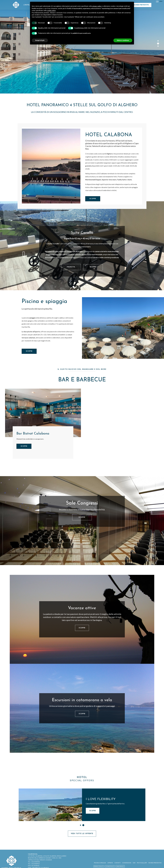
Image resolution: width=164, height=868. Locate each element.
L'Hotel (27, 5)
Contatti (117, 863)
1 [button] (158, 41)
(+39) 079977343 (35, 864)
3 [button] (158, 47)
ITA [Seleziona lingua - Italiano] (157, 1)
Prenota (71, 267)
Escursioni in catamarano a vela (82, 700)
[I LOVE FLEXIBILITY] (50, 805)
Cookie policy (110, 866)
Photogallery (142, 863)
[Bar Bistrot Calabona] (43, 413)
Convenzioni (127, 863)
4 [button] (82, 287)
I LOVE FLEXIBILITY (101, 799)
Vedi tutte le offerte (82, 834)
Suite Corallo (82, 233)
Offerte (110, 863)
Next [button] (140, 254)
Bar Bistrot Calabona (33, 434)
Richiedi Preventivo (141, 5)
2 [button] (158, 44)
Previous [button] (24, 254)
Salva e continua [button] (123, 40)
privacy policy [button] (97, 6)
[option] (82, 47)
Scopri (93, 199)
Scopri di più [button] (40, 40)
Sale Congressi (82, 503)
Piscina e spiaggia (44, 302)
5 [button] (85, 287)
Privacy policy (99, 866)
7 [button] (90, 287)
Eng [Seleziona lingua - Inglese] (161, 1)
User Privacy (120, 866)
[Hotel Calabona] (51, 166)
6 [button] (88, 287)
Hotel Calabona (109, 135)
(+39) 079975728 (35, 862)
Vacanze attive (82, 608)
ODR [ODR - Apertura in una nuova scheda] (134, 863)
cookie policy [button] (51, 11)
